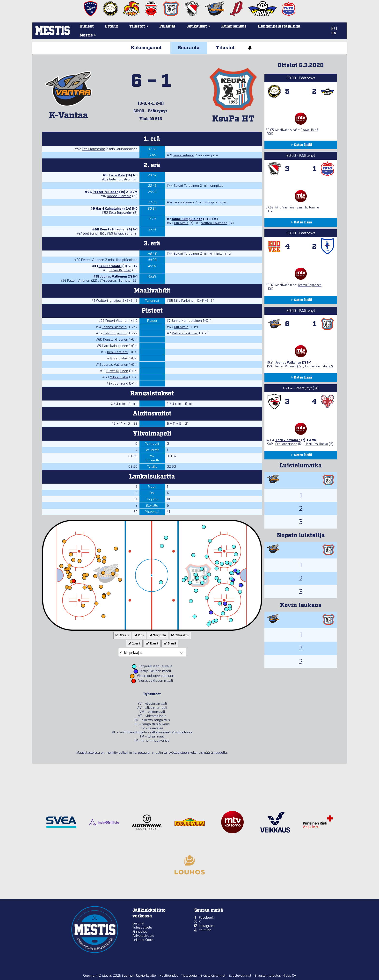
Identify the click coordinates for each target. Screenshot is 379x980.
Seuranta (189, 48)
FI (333, 29)
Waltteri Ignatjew (109, 301)
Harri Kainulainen (110, 209)
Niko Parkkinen (185, 301)
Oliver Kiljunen (120, 270)
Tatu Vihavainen (288, 440)
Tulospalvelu (142, 927)
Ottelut (112, 26)
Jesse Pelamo (184, 155)
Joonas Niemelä (119, 196)
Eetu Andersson (286, 444)
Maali (122, 635)
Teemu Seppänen (310, 285)
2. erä (152, 644)
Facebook (206, 918)
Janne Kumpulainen (187, 219)
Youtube (205, 930)
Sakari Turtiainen (186, 186)
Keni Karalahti (110, 266)
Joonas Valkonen (113, 276)
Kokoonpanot (146, 48)
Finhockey (140, 932)
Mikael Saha (123, 233)
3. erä (169, 644)
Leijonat (138, 923)
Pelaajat (167, 26)
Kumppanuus (234, 26)
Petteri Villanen (106, 192)
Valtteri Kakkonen (214, 223)
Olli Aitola (181, 223)
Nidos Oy (289, 976)
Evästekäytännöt (213, 976)
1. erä (134, 644)
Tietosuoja (189, 976)
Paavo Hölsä (309, 130)
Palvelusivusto (143, 936)
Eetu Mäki (117, 175)
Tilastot (225, 48)
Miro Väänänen (286, 207)
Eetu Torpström (94, 149)
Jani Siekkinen (183, 202)
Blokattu (180, 635)
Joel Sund (90, 233)
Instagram (207, 926)
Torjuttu (157, 635)
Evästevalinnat (240, 976)
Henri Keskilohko (316, 444)
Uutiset (87, 26)
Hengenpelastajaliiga (279, 26)
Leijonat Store (143, 940)
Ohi (138, 635)
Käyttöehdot (169, 976)
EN (334, 33)
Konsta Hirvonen (113, 229)
